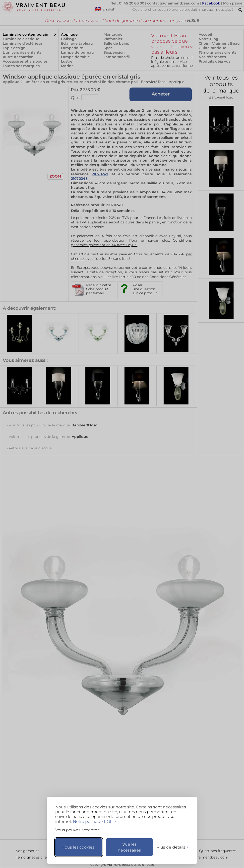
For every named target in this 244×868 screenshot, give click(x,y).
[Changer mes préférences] (170, 847)
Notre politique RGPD (94, 821)
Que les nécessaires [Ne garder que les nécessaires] (129, 847)
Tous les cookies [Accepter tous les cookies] (79, 847)
